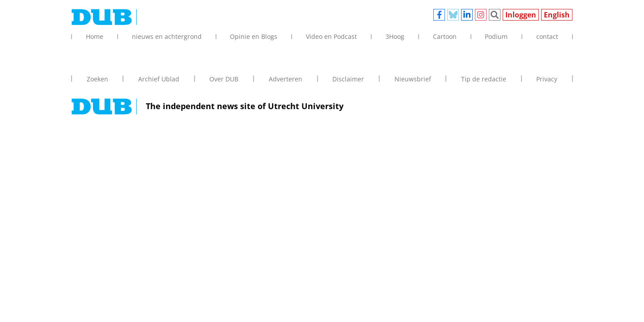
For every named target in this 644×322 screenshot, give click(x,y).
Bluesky (453, 15)
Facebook (439, 15)
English (557, 15)
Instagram (481, 15)
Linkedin (467, 15)
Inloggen (521, 15)
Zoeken (495, 15)
